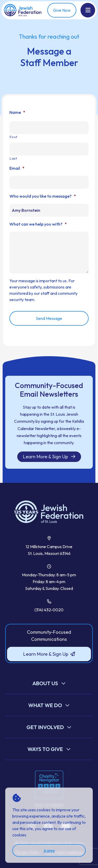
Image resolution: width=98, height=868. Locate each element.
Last (13, 158)
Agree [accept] (49, 851)
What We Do (45, 705)
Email (17, 168)
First (13, 137)
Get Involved (45, 727)
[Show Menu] (88, 10)
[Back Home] (23, 10)
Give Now (62, 10)
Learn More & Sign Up (49, 457)
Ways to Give (45, 749)
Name (17, 112)
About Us (45, 683)
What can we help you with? (38, 224)
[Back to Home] (49, 512)
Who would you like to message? (43, 196)
